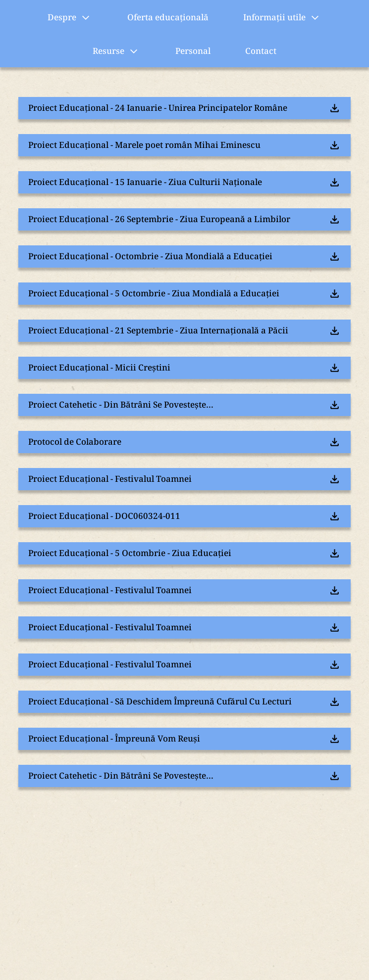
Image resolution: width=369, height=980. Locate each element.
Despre (70, 18)
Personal (193, 51)
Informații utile (283, 18)
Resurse (117, 51)
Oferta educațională (168, 17)
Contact (261, 51)
